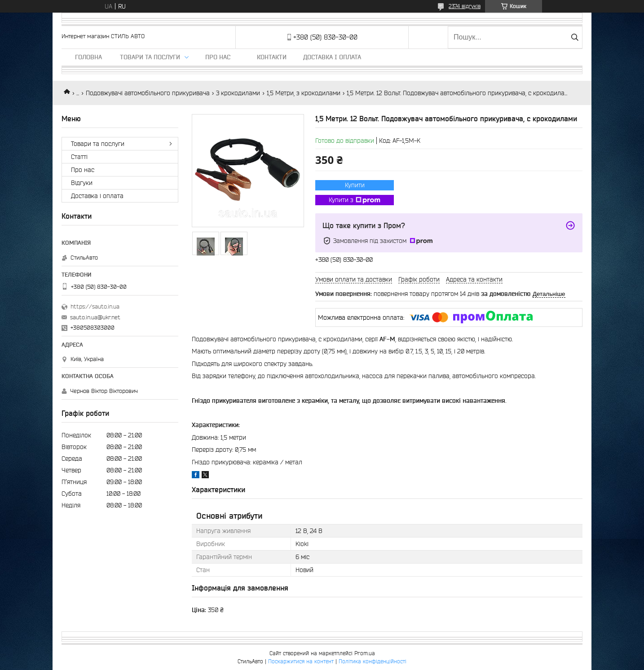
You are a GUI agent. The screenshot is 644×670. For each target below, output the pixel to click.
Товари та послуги (150, 57)
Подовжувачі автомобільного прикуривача (148, 93)
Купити (355, 185)
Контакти (272, 57)
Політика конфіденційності (373, 661)
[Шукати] (575, 37)
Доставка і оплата (332, 57)
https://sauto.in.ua (95, 306)
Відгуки (82, 183)
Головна (88, 57)
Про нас (218, 57)
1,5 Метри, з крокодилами (304, 93)
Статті (79, 157)
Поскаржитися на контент (301, 661)
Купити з (355, 200)
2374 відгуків (465, 6)
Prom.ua (365, 653)
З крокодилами (238, 93)
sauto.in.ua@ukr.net (95, 317)
